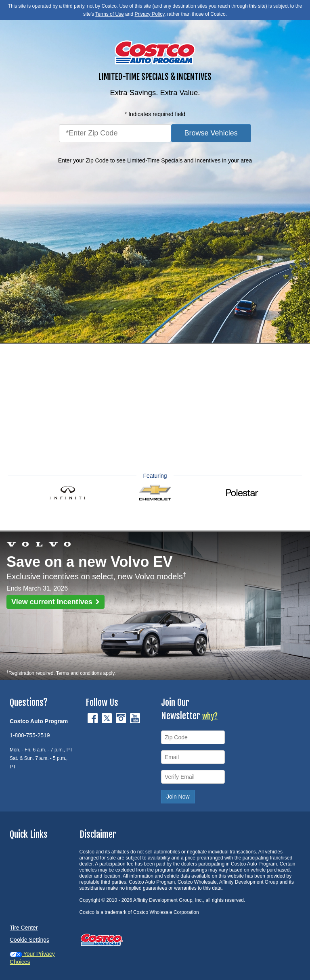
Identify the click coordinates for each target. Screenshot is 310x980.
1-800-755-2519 (30, 735)
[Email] (193, 757)
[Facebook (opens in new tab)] (93, 718)
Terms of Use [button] (110, 14)
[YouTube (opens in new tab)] (135, 718)
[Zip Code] (193, 737)
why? (210, 716)
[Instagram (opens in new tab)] (122, 718)
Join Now (178, 797)
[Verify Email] (193, 777)
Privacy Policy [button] (149, 14)
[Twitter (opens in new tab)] (108, 718)
